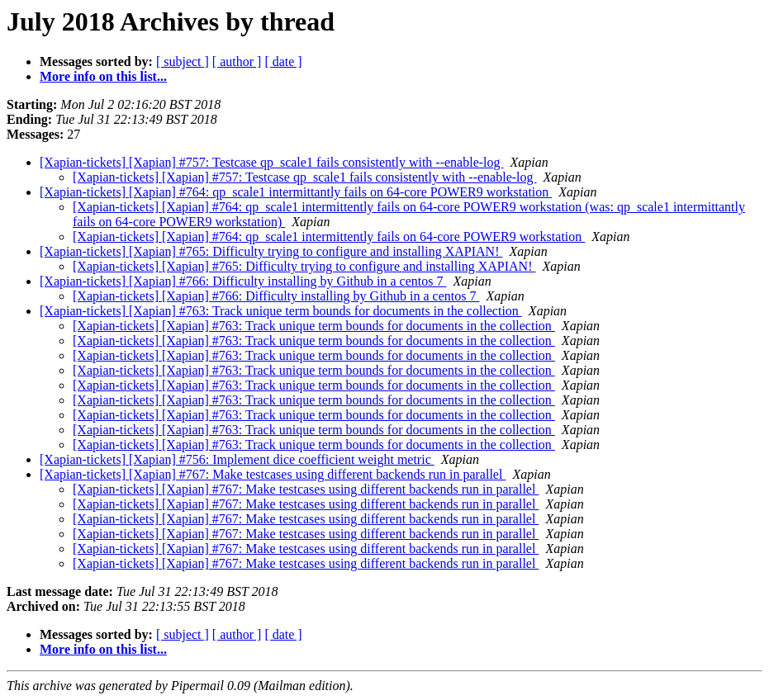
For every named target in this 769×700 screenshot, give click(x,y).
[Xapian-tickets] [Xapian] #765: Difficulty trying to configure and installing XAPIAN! (271, 251)
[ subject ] (183, 61)
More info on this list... (103, 76)
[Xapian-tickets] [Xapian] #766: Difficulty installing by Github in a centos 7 (243, 281)
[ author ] (237, 61)
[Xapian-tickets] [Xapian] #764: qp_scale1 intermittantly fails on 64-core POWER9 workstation (296, 192)
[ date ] (283, 61)
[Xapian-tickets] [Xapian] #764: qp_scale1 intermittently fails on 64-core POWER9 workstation (329, 236)
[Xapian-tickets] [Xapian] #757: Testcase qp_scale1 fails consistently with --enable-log (272, 162)
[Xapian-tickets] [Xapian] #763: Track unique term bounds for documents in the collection (281, 311)
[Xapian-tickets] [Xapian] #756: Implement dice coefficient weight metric (237, 459)
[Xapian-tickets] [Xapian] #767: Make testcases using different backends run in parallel (273, 474)
